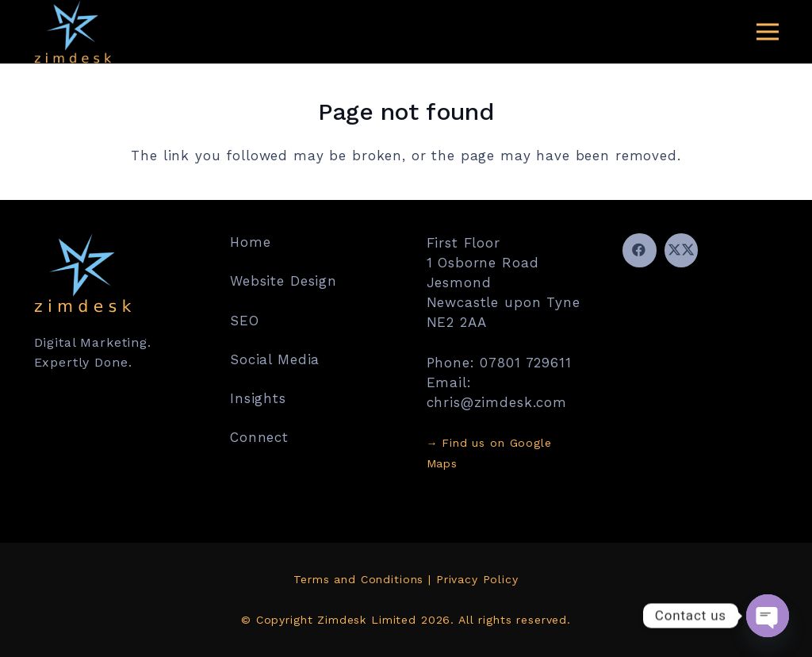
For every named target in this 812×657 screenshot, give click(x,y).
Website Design (283, 281)
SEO (245, 321)
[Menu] (767, 32)
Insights (258, 398)
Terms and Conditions (358, 579)
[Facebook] (640, 250)
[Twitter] (682, 250)
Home (250, 242)
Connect (259, 437)
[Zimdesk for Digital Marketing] (73, 32)
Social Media (275, 359)
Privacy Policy (477, 579)
